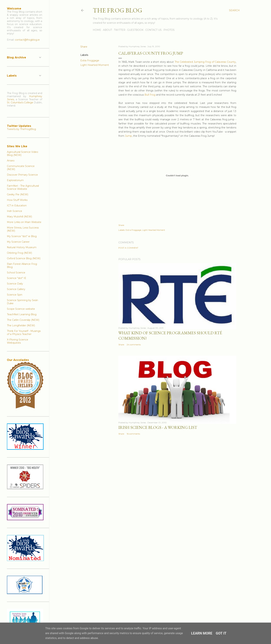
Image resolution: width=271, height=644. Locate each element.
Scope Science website (21, 309)
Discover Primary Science (22, 175)
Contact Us (153, 30)
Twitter (120, 30)
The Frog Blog (118, 10)
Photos (169, 30)
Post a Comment (128, 248)
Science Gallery (16, 289)
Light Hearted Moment (95, 65)
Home (97, 30)
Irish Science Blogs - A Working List (158, 427)
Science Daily (15, 284)
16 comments (133, 434)
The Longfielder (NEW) (21, 325)
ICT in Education (17, 206)
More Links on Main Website (24, 222)
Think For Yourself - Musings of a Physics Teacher (24, 333)
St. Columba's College (20, 102)
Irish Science (15, 211)
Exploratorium (15, 180)
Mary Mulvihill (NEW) (19, 217)
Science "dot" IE (17, 278)
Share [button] (84, 47)
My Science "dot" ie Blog (22, 236)
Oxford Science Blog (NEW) (24, 258)
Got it (221, 633)
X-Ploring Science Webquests (18, 341)
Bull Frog (150, 95)
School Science (16, 273)
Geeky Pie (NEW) (18, 194)
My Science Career (18, 242)
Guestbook (135, 30)
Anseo (11, 161)
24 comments (134, 345)
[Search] (234, 10)
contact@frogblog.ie (27, 40)
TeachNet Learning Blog (22, 314)
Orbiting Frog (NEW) (19, 253)
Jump (128, 136)
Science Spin (15, 295)
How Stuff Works (17, 200)
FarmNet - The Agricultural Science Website (23, 187)
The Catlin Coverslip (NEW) (23, 320)
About (108, 30)
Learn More (202, 633)
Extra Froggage (90, 60)
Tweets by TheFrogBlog (21, 129)
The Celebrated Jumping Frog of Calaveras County (205, 62)
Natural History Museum (22, 247)
